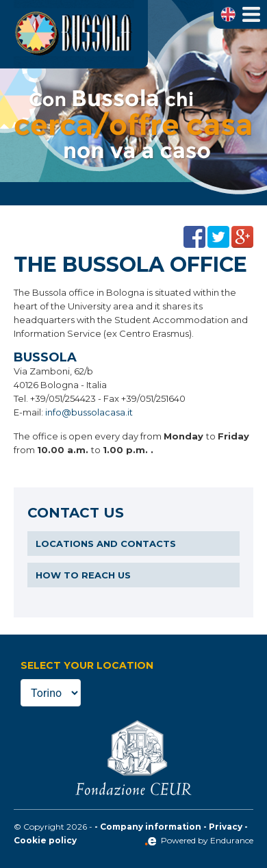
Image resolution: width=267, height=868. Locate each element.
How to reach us (83, 575)
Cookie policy (45, 840)
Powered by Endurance (199, 840)
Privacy (226, 827)
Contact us (76, 513)
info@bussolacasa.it (89, 412)
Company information (151, 827)
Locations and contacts (106, 544)
